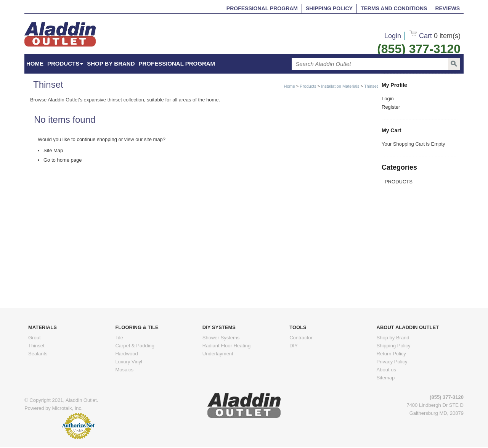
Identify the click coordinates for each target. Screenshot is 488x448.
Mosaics (124, 370)
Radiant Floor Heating (226, 346)
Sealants (38, 354)
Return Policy (391, 354)
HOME (35, 63)
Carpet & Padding (135, 346)
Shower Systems (221, 338)
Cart (435, 36)
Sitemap (386, 378)
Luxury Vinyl (129, 362)
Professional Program (262, 8)
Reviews (447, 8)
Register (391, 107)
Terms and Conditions (394, 8)
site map (153, 139)
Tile (119, 338)
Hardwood (126, 354)
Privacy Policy (392, 362)
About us (386, 370)
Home (289, 86)
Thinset (371, 86)
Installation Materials (340, 86)
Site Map (53, 150)
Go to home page (63, 160)
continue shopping (97, 139)
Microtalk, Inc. (67, 408)
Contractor (301, 338)
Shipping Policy (329, 8)
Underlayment (218, 354)
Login (393, 36)
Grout (35, 338)
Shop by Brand (111, 63)
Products (65, 63)
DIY (294, 346)
